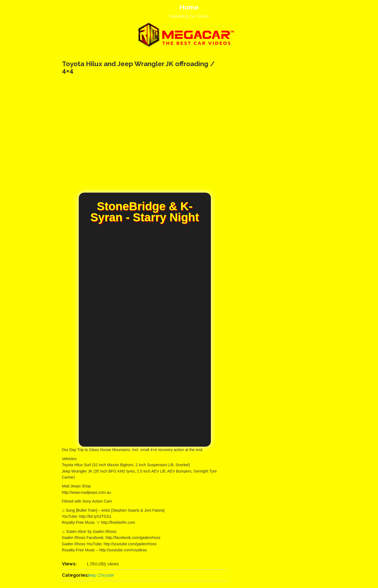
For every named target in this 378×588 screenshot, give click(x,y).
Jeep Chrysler (100, 575)
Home (189, 7)
